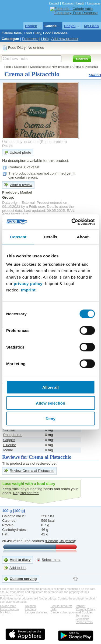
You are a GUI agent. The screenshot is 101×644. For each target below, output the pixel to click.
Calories (31, 609)
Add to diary (20, 560)
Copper (9, 440)
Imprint (28, 290)
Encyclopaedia (77, 26)
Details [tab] (51, 237)
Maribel (95, 75)
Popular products (62, 606)
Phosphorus (13, 435)
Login (80, 3)
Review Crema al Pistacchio (32, 471)
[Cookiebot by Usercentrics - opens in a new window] (72, 222)
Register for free (26, 493)
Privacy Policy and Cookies (85, 611)
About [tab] (83, 237)
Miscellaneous (40, 67)
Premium (68, 3)
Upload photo (20, 152)
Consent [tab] (18, 237)
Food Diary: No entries (26, 48)
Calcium (10, 430)
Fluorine (10, 445)
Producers (30, 39)
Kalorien (31, 606)
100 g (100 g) (14, 511)
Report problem (53, 142)
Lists (45, 39)
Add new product (65, 39)
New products (60, 67)
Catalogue (10, 39)
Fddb (8, 67)
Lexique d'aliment (36, 612)
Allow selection (50, 403)
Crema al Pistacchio (85, 67)
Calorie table (55, 26)
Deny (50, 419)
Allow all (50, 387)
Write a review (21, 185)
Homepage (34, 26)
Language (94, 3)
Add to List (18, 568)
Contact (54, 3)
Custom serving (23, 579)
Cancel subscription (63, 612)
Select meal (51, 560)
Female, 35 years (60, 541)
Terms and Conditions (82, 617)
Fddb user (37, 207)
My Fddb (91, 26)
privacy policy (28, 284)
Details (8, 146)
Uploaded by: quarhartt (20, 142)
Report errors (84, 622)
